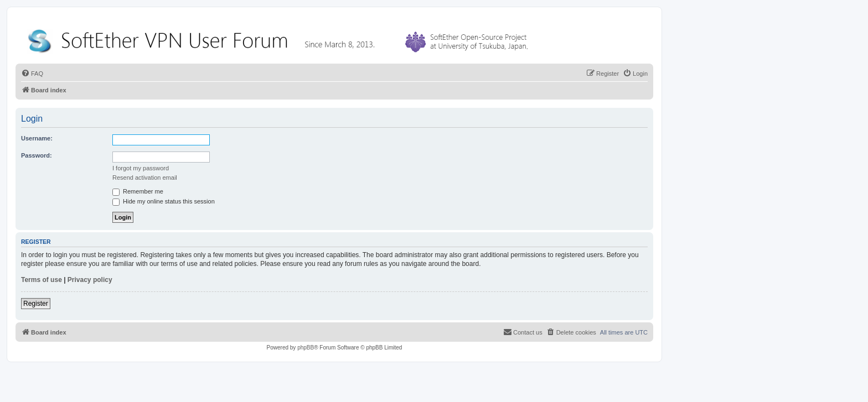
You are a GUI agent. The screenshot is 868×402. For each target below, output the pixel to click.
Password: (37, 155)
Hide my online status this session (164, 201)
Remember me (138, 191)
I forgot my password (141, 168)
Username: (37, 138)
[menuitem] (32, 74)
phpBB (306, 348)
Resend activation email (145, 177)
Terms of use (42, 280)
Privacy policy (90, 280)
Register (36, 304)
